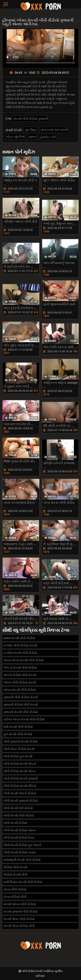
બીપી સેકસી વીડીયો (15, 823)
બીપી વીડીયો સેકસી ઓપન (20, 771)
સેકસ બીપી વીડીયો (15, 889)
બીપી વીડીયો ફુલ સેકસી (18, 756)
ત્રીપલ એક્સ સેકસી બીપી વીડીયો (24, 719)
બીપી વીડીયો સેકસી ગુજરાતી (21, 778)
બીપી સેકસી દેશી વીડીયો (18, 808)
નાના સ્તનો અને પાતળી (54, 130)
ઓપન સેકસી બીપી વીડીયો (20, 690)
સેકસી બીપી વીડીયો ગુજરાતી (31, 119)
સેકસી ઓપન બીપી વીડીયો (20, 904)
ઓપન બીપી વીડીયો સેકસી (20, 682)
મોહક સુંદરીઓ (16, 137)
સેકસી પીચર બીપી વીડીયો (19, 919)
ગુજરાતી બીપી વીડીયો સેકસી (21, 697)
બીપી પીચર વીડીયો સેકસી (19, 749)
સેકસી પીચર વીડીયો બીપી (19, 926)
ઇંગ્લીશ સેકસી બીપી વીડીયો (20, 653)
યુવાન (32, 137)
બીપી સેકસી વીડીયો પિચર (19, 838)
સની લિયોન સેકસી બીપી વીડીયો (23, 882)
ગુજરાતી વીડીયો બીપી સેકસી (21, 705)
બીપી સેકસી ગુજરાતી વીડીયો (21, 801)
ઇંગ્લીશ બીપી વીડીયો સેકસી (20, 645)
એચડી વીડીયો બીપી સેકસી (20, 675)
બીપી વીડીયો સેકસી (32, 971)
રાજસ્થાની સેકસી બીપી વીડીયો (22, 860)
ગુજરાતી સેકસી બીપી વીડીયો (21, 712)
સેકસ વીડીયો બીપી (15, 897)
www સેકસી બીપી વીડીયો (19, 638)
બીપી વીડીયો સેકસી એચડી (20, 764)
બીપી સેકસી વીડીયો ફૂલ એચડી (22, 845)
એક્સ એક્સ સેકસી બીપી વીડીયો (24, 660)
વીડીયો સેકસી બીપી (15, 875)
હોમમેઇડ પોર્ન (48, 137)
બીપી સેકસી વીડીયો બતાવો (20, 852)
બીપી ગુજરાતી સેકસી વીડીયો (21, 742)
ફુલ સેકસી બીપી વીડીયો (18, 734)
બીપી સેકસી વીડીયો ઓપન (20, 830)
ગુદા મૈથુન (31, 130)
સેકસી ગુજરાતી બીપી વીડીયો (21, 912)
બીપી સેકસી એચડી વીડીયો (20, 793)
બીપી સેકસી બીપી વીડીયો (19, 815)
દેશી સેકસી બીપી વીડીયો (18, 727)
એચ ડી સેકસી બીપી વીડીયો (20, 668)
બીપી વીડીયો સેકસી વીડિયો (20, 786)
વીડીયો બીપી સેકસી (15, 867)
